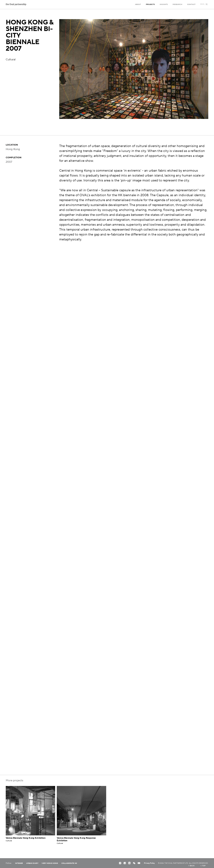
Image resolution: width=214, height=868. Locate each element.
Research (177, 5)
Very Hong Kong (50, 863)
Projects (150, 5)
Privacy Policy (149, 863)
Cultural (11, 60)
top (203, 866)
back (191, 866)
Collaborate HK (69, 863)
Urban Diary (32, 863)
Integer (19, 863)
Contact (191, 5)
